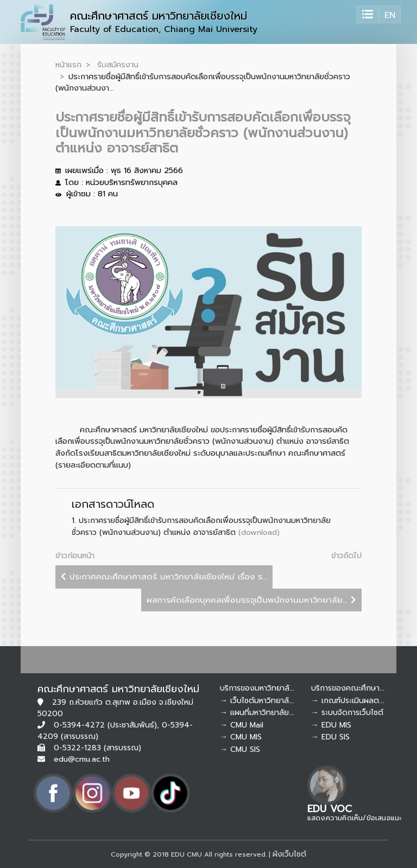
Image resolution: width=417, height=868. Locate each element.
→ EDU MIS (331, 725)
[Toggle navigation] (368, 14)
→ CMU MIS (241, 737)
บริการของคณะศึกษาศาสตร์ (356, 688)
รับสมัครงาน (118, 65)
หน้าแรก (68, 65)
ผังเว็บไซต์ (289, 854)
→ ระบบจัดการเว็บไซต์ (347, 713)
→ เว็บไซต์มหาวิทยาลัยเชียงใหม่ (271, 701)
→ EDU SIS (330, 737)
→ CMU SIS (240, 749)
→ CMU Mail (242, 725)
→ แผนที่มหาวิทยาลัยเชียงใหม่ (268, 713)
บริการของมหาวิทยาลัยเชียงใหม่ (271, 688)
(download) (259, 532)
